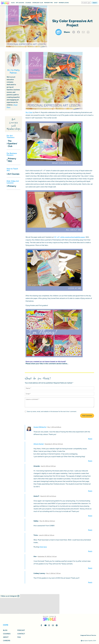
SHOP (56, 3)
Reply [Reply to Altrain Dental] (90, 461)
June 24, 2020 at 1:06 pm (47, 535)
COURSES (28, 3)
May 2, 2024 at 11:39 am (53, 573)
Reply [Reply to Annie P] (90, 516)
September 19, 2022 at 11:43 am (47, 556)
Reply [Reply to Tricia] (90, 551)
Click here (43, 547)
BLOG (13, 3)
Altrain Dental (39, 444)
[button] (10, 596)
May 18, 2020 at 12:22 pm (47, 521)
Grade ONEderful (40, 427)
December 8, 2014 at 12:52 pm (54, 444)
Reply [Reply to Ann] (90, 568)
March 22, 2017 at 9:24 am (48, 496)
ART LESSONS (20, 3)
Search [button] (95, 3)
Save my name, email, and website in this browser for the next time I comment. (51, 411)
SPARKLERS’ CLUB (38, 3)
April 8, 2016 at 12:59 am (48, 466)
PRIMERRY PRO (48, 3)
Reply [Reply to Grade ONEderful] (90, 439)
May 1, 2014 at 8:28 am (54, 427)
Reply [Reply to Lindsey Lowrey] (90, 582)
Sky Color (29, 112)
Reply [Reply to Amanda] (90, 491)
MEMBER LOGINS (64, 3)
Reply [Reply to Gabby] (90, 530)
